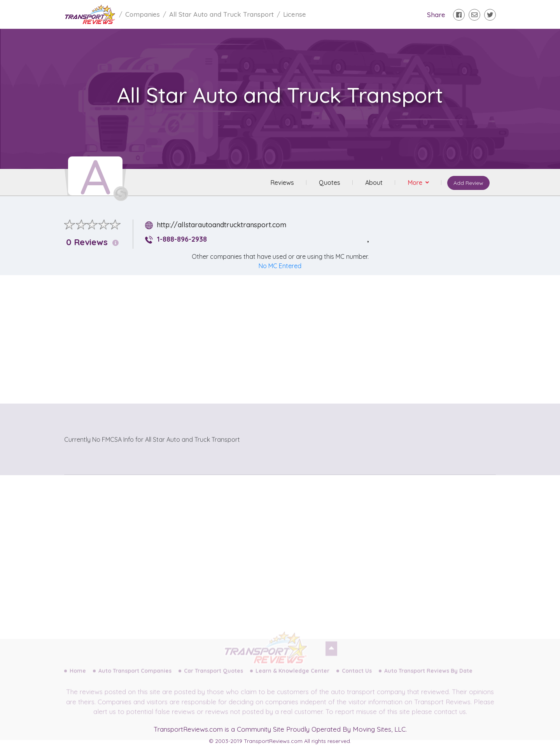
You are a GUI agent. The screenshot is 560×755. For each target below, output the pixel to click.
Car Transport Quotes (213, 677)
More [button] (416, 183)
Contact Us (357, 677)
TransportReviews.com (188, 729)
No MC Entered (280, 266)
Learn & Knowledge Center (292, 677)
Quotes (330, 183)
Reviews (282, 183)
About (374, 183)
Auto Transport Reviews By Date (428, 677)
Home (78, 677)
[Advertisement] (286, 336)
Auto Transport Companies (135, 677)
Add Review (468, 183)
